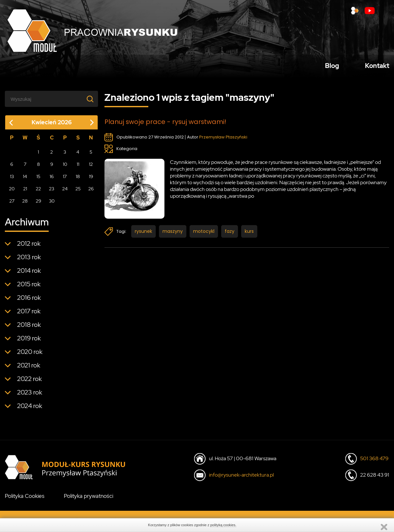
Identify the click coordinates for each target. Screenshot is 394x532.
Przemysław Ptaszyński (223, 140)
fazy (230, 234)
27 (12, 204)
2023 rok (30, 395)
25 (78, 192)
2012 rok (29, 246)
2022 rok (30, 382)
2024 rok (30, 409)
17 (65, 179)
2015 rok (29, 287)
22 (38, 192)
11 (78, 167)
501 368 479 (374, 461)
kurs (249, 234)
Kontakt (377, 67)
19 (91, 179)
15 (38, 179)
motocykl (204, 234)
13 (12, 179)
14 (25, 179)
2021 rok (29, 368)
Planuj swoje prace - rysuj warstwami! (166, 125)
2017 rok (29, 314)
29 (39, 204)
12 (91, 167)
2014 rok (29, 273)
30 (52, 204)
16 (52, 179)
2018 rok (29, 328)
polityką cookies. (223, 525)
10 (65, 167)
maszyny (173, 234)
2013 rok (29, 260)
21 (25, 192)
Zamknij (384, 527)
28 (25, 204)
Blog (332, 67)
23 (52, 192)
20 (12, 192)
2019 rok (29, 341)
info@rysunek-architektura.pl (241, 478)
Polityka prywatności (89, 499)
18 (78, 179)
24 (65, 192)
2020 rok (30, 355)
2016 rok (29, 300)
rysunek (143, 234)
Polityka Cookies (25, 499)
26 (91, 192)
